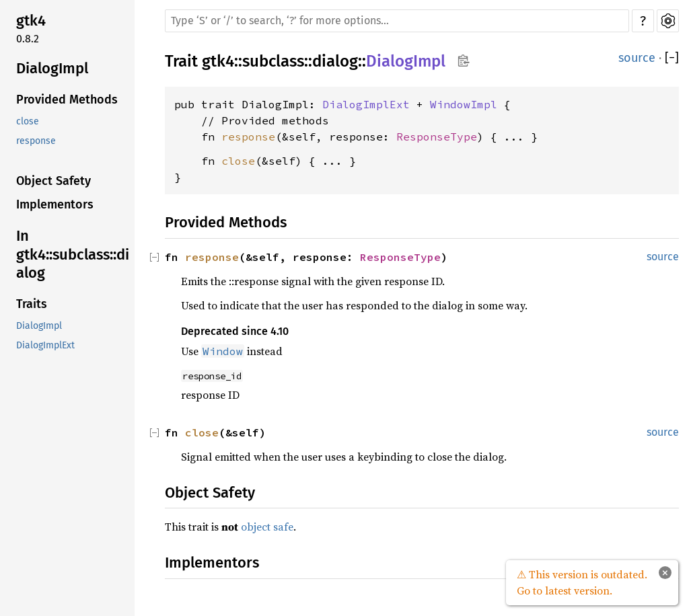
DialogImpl (52, 68)
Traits (32, 304)
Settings (668, 21)
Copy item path (463, 61)
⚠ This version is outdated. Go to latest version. (582, 582)
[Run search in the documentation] (397, 21)
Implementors (55, 204)
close (28, 121)
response (36, 141)
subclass (273, 61)
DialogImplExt (45, 345)
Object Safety (53, 181)
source (637, 58)
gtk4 (31, 21)
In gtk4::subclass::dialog (73, 254)
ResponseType (437, 137)
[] (672, 58)
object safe (267, 527)
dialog (335, 61)
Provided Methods (67, 100)
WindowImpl (464, 104)
